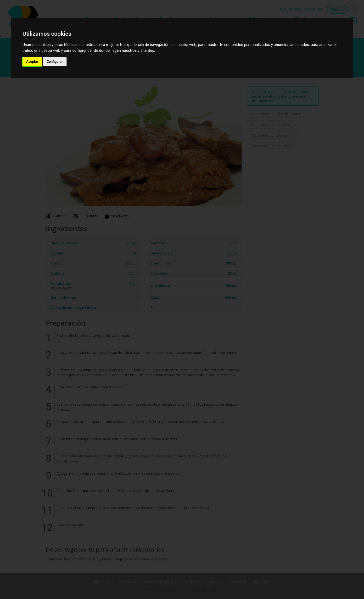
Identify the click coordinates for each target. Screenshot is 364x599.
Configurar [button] (55, 62)
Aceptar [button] (32, 62)
